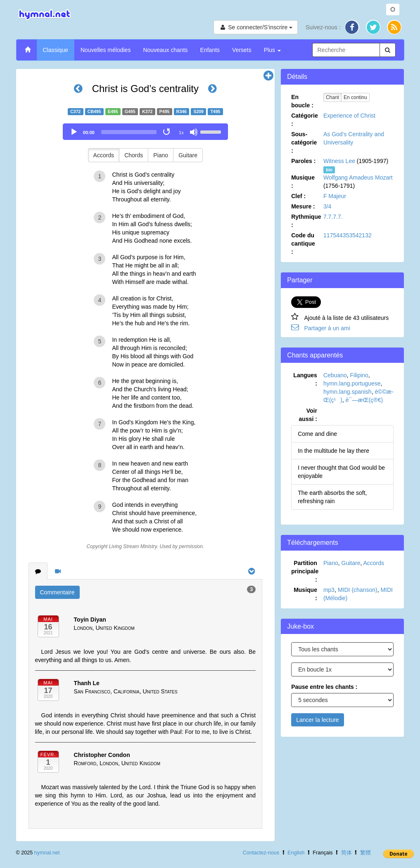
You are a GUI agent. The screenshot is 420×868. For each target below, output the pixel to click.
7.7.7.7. (333, 217)
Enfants (210, 50)
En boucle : (302, 101)
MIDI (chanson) (358, 590)
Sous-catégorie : (304, 142)
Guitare (188, 155)
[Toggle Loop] (167, 132)
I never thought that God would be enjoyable (341, 472)
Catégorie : (305, 120)
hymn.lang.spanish (348, 392)
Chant (332, 97)
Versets (242, 50)
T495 (215, 111)
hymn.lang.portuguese (352, 383)
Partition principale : (305, 571)
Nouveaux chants (165, 50)
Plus (272, 50)
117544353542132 (348, 235)
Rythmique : (306, 221)
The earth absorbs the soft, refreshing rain (332, 497)
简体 (346, 853)
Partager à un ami (327, 328)
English (296, 853)
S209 (198, 111)
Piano (161, 155)
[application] (145, 132)
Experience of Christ (349, 116)
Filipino (359, 375)
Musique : (303, 182)
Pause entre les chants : (324, 687)
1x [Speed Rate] (181, 132)
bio (329, 170)
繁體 (365, 853)
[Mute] (194, 132)
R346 (182, 111)
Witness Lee (339, 161)
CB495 (94, 111)
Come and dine (317, 434)
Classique (56, 50)
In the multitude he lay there (333, 451)
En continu (355, 97)
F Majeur (335, 196)
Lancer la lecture (318, 720)
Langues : (305, 379)
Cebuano (335, 375)
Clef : (298, 196)
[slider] (129, 132)
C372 (75, 111)
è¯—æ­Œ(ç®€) (364, 400)
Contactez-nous (261, 853)
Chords (134, 155)
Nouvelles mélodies (106, 50)
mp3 (329, 590)
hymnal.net (47, 853)
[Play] (74, 132)
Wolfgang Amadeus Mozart (358, 177)
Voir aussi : (308, 415)
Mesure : (303, 206)
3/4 (327, 206)
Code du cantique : (303, 244)
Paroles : (303, 161)
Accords (104, 155)
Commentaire (57, 592)
